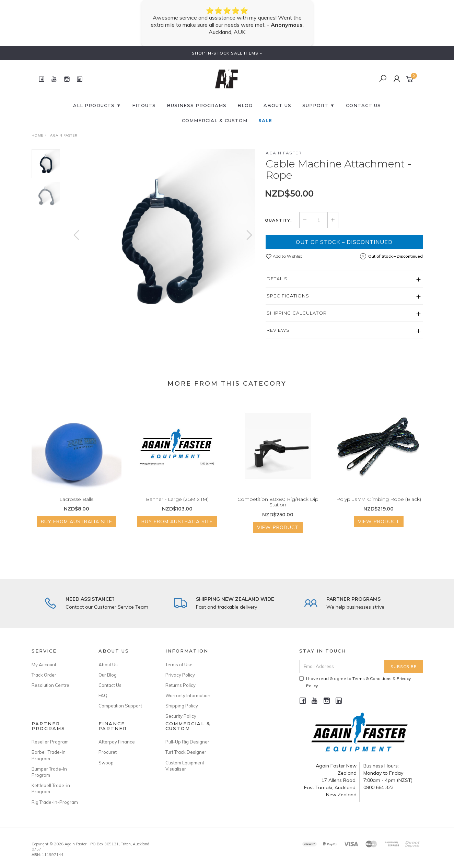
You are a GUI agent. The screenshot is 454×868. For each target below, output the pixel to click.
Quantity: (278, 220)
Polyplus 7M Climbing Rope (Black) (379, 504)
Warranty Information (188, 695)
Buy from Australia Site (77, 527)
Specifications (288, 296)
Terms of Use (179, 665)
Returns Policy (181, 685)
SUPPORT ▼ (319, 105)
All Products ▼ (97, 105)
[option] (163, 242)
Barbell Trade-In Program (49, 755)
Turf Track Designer (186, 752)
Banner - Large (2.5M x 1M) (177, 504)
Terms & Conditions (372, 678)
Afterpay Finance (117, 742)
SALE (265, 120)
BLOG (245, 105)
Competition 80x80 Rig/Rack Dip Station (278, 507)
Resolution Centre (50, 685)
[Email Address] (342, 666)
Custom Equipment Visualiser (185, 766)
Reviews (278, 330)
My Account (44, 665)
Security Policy (181, 716)
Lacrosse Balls (76, 504)
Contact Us (110, 685)
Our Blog (108, 675)
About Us (277, 105)
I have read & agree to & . (355, 682)
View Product (278, 533)
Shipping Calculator (297, 313)
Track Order (44, 675)
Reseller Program (50, 742)
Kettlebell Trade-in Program (51, 788)
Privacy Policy (180, 675)
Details (277, 279)
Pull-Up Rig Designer (187, 742)
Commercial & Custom (215, 120)
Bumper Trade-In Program (49, 772)
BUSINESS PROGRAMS (197, 105)
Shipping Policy (182, 706)
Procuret (108, 752)
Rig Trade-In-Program (55, 802)
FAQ (103, 695)
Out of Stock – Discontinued (344, 242)
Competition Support (120, 706)
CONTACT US (363, 105)
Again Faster (284, 153)
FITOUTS (144, 105)
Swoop (106, 763)
